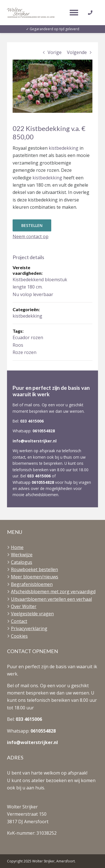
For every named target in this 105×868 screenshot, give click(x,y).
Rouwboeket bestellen (34, 569)
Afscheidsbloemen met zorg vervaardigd (53, 592)
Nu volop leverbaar (33, 294)
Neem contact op (31, 236)
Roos (18, 345)
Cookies (19, 636)
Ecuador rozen (28, 337)
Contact (19, 621)
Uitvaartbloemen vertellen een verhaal (51, 599)
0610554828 (44, 431)
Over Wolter (24, 606)
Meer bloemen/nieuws (35, 577)
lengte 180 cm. (28, 287)
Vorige (55, 52)
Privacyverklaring (29, 628)
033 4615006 (32, 421)
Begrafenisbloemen (32, 584)
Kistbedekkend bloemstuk (40, 280)
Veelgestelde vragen (32, 614)
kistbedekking (64, 148)
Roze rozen (25, 352)
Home (17, 547)
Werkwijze (22, 555)
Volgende (77, 52)
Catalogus (22, 562)
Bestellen (32, 225)
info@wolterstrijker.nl (35, 441)
